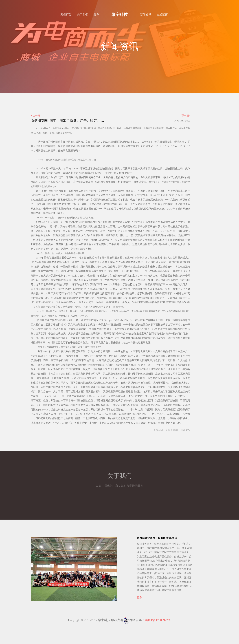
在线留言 (162, 14)
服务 (96, 14)
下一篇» (186, 116)
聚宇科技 (120, 15)
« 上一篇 (35, 116)
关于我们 (83, 14)
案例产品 (66, 14)
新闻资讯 (146, 14)
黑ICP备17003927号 (158, 620)
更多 (139, 597)
